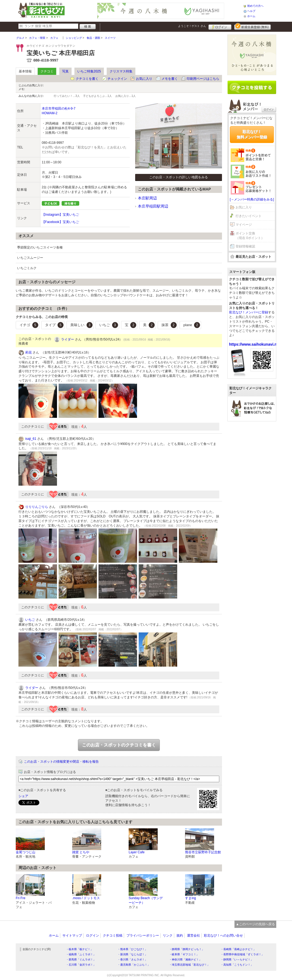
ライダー (68, 339)
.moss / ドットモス (86, 898)
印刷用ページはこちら (203, 79)
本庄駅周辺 (147, 198)
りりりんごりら (37, 507)
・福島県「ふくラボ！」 (81, 954)
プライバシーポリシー (143, 936)
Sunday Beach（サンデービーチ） (146, 900)
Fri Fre (20, 898)
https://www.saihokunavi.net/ (255, 344)
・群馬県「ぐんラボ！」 (81, 960)
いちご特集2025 (89, 71)
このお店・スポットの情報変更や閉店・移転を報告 (61, 762)
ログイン (220, 26)
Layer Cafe (137, 852)
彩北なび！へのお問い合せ (223, 936)
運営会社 (193, 936)
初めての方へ (255, 6)
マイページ (244, 225)
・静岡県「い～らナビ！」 (237, 960)
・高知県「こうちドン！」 (237, 965)
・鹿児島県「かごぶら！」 (134, 965)
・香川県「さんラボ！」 (132, 960)
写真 (65, 71)
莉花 (28, 352)
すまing (191, 898)
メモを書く (170, 79)
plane (192, 325)
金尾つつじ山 (26, 852)
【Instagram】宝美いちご (60, 215)
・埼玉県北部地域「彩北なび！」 (189, 965)
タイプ (54, 325)
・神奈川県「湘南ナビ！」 (185, 960)
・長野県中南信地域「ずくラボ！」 (242, 954)
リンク (168, 936)
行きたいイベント (249, 216)
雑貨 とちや (81, 852)
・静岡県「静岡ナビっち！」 (187, 949)
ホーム (251, 16)
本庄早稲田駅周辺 (153, 206)
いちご (109, 325)
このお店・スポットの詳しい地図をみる (179, 177)
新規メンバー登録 (253, 26)
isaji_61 (31, 439)
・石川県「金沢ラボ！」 (81, 965)
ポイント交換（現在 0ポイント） (250, 236)
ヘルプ (251, 11)
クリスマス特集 (121, 71)
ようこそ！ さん (192, 26)
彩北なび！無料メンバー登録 (252, 134)
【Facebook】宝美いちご (60, 222)
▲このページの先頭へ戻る (255, 924)
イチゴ (29, 325)
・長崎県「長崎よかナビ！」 (238, 949)
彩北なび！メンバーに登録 (249, 312)
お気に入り (144, 79)
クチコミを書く (87, 79)
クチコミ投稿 (113, 936)
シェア (23, 796)
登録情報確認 (245, 246)
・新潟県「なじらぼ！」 (132, 954)
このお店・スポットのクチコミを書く (119, 745)
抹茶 (169, 325)
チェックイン (117, 79)
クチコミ (47, 71)
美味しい (81, 325)
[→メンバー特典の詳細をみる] (252, 199)
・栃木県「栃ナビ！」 (80, 949)
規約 (180, 936)
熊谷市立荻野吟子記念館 (203, 852)
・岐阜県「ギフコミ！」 (184, 954)
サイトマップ (72, 936)
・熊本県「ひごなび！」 (132, 949)
